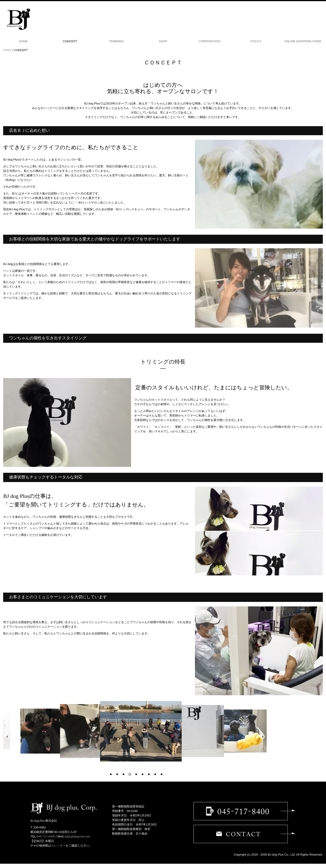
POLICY (256, 41)
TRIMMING (116, 41)
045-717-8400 (46, 836)
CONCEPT (70, 41)
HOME (23, 41)
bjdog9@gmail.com (78, 836)
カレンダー (58, 846)
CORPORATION (210, 41)
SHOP (163, 41)
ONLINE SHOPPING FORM (303, 41)
